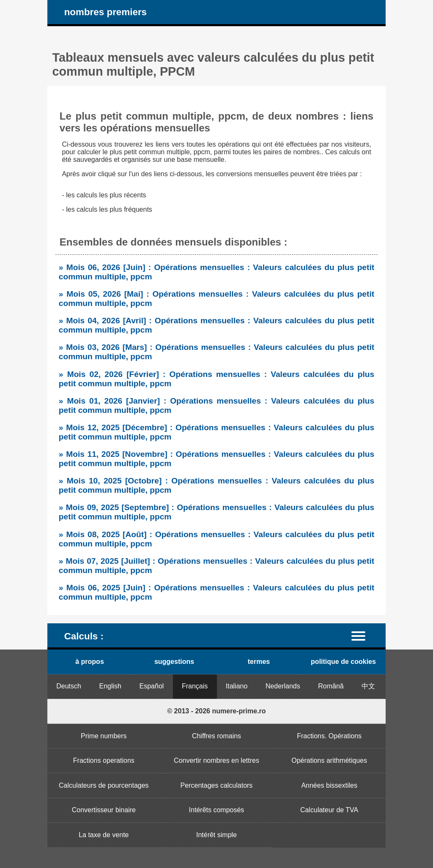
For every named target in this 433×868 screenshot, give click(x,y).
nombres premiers (106, 12)
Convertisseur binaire (104, 810)
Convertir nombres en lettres (216, 760)
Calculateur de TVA (329, 810)
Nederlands (283, 686)
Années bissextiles (329, 785)
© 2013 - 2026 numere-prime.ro (216, 711)
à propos (90, 662)
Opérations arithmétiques (329, 760)
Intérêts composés (217, 810)
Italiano (237, 686)
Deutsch (69, 686)
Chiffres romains (216, 736)
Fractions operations (104, 760)
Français (195, 686)
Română (331, 686)
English (110, 686)
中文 (368, 686)
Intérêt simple (216, 835)
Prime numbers (104, 736)
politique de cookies (343, 662)
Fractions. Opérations (329, 736)
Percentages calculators (217, 785)
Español (152, 686)
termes (259, 662)
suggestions (174, 662)
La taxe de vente (104, 835)
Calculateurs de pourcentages (104, 785)
